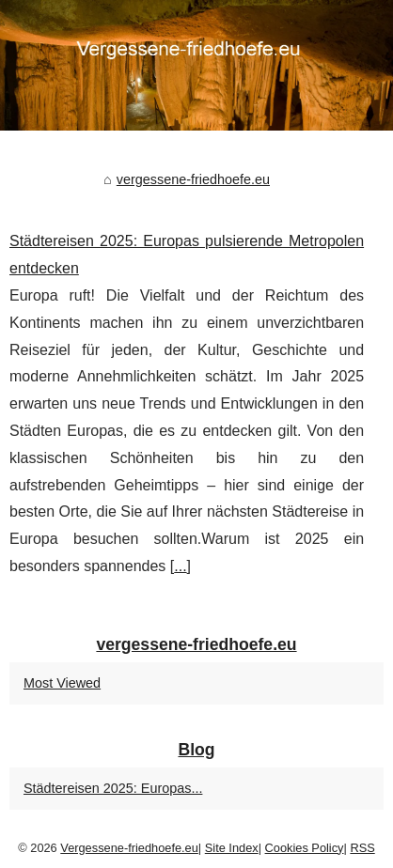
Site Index (232, 848)
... (180, 566)
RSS (362, 848)
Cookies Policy (305, 848)
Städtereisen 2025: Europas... (113, 788)
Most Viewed (62, 683)
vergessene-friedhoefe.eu (193, 179)
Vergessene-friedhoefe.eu (129, 848)
